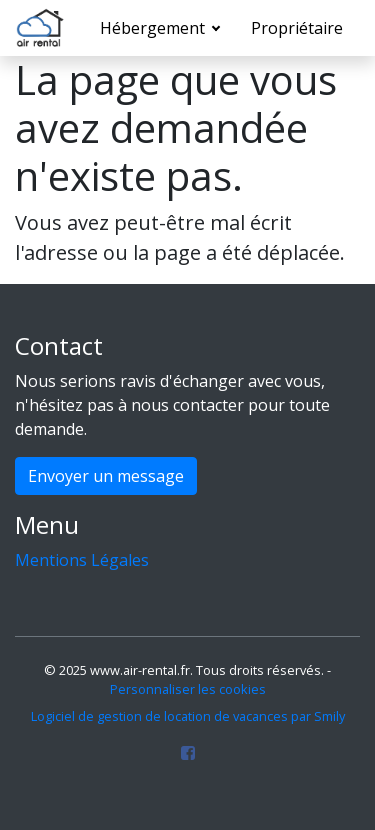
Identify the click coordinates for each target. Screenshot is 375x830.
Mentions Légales (82, 560)
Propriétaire (297, 28)
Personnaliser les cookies (188, 689)
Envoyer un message (106, 476)
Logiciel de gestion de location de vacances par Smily (188, 716)
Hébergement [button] (154, 28)
